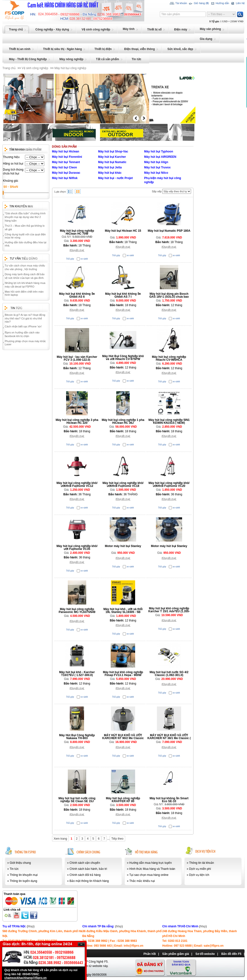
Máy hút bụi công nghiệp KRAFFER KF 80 (123, 800)
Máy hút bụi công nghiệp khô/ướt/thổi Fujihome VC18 (123, 484)
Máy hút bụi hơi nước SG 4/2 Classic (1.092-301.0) (169, 674)
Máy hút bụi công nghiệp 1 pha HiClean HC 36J (123, 421)
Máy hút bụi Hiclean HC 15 (123, 231)
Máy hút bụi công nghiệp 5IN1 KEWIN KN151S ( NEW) (169, 421)
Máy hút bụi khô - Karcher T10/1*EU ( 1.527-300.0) (77, 674)
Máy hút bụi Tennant (66, 162)
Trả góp (70, 259)
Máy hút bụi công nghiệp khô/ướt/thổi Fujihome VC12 (77, 484)
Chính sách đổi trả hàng (85, 875)
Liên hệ (237, 3)
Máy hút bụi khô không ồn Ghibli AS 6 (77, 295)
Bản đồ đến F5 (231, 954)
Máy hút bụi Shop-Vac (113, 151)
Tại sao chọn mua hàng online (149, 875)
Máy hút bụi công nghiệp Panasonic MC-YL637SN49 (77, 611)
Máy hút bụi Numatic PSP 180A (169, 231)
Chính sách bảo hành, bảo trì (88, 869)
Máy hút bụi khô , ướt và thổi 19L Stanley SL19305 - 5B (123, 611)
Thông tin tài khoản (201, 863)
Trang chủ (9, 68)
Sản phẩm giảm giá (176, 954)
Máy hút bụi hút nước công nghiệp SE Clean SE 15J (77, 800)
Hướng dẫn (220, 3)
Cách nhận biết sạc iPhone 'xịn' (23, 326)
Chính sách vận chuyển (85, 863)
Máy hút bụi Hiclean (66, 151)
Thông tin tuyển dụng (23, 881)
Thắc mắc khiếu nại (142, 881)
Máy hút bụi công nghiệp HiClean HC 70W (77, 232)
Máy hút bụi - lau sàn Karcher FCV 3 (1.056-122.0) (77, 358)
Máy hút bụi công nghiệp (70, 68)
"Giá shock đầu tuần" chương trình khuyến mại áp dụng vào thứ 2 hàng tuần (25, 217)
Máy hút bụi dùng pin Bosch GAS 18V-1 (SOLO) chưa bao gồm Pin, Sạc (169, 297)
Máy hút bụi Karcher (112, 157)
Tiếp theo (117, 839)
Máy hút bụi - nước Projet (115, 178)
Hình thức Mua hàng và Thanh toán (152, 869)
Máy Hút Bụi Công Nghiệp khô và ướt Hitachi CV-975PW (123, 358)
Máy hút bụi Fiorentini (67, 157)
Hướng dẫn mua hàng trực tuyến (151, 863)
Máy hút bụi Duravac (66, 173)
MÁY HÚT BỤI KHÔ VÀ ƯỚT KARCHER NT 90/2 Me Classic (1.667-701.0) (123, 738)
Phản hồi (150, 954)
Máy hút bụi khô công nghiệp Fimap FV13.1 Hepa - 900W (123, 674)
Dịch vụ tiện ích (199, 875)
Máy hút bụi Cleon (65, 167)
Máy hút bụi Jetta (110, 167)
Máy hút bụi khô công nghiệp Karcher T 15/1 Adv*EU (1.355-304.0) (169, 611)
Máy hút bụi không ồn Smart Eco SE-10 (169, 800)
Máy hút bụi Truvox (157, 167)
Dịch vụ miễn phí (200, 869)
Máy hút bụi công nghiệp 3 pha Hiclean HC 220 (77, 421)
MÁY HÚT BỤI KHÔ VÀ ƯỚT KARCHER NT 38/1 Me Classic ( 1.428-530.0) (169, 738)
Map (31, 926)
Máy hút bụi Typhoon (158, 151)
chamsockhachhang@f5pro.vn (25, 978)
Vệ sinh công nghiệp (35, 68)
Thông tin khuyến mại (24, 875)
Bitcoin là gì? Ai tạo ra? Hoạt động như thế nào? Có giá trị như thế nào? (25, 318)
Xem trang (60, 839)
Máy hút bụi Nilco (156, 173)
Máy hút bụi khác (110, 173)
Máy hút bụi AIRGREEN (160, 157)
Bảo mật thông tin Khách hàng (89, 881)
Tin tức (14, 869)
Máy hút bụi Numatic (112, 162)
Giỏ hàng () (198, 3)
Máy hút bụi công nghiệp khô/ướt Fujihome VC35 (77, 548)
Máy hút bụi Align (156, 162)
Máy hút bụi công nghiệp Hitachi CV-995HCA (169, 358)
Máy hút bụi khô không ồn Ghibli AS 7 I (123, 295)
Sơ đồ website (205, 954)
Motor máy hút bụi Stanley (123, 546)
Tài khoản (178, 3)
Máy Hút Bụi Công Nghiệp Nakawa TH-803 (77, 737)
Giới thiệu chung (20, 863)
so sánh (84, 259)
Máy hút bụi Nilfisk (65, 178)
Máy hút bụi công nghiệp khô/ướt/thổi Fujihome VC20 (169, 484)
